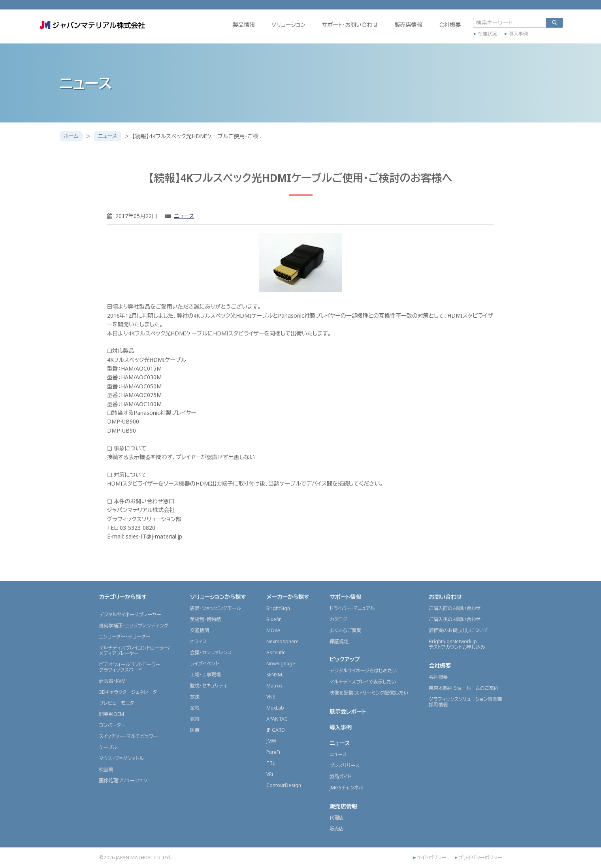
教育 (195, 719)
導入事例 (497, 38)
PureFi (273, 752)
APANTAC (277, 719)
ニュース (110, 136)
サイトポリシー (431, 858)
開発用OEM (112, 714)
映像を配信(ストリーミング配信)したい (369, 693)
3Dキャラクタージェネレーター (130, 692)
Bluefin (274, 619)
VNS (271, 697)
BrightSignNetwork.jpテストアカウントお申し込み (457, 644)
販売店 (337, 829)
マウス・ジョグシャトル (122, 758)
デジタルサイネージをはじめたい (363, 671)
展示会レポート (348, 711)
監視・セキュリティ (209, 686)
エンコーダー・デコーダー (125, 637)
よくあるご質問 (346, 630)
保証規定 (339, 641)
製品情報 (222, 30)
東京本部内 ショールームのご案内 (464, 688)
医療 (195, 730)
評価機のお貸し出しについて (459, 630)
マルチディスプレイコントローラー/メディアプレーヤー (135, 651)
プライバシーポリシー (480, 858)
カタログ (338, 619)
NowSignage (281, 664)
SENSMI (275, 675)
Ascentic (276, 652)
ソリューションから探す (218, 597)
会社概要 (428, 30)
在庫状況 (466, 38)
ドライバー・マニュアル (352, 608)
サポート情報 (345, 597)
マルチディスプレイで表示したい (363, 682)
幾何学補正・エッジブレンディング (134, 626)
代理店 (337, 818)
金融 (195, 708)
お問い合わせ (445, 597)
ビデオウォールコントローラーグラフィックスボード (130, 667)
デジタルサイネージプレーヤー (130, 615)
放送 (195, 697)
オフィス (199, 641)
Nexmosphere (283, 641)
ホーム (72, 136)
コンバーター (112, 725)
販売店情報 (387, 30)
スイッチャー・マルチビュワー (128, 736)
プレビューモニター (119, 703)
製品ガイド (340, 777)
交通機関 (200, 630)
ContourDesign (284, 785)
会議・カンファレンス (211, 652)
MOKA (273, 630)
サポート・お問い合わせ (328, 30)
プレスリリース (345, 765)
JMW (271, 741)
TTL (271, 763)
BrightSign (278, 608)
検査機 (106, 769)
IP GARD (276, 730)
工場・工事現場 (205, 675)
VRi (270, 774)
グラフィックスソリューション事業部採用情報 (465, 702)
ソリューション (267, 30)
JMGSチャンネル (346, 788)
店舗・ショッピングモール (216, 608)
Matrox (274, 686)
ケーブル (108, 747)
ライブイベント (204, 664)
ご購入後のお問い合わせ (455, 619)
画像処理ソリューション (123, 780)
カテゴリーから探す (123, 597)
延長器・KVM (112, 681)
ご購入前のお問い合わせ (455, 608)
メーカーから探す (288, 597)
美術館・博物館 (205, 619)
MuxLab (275, 708)
